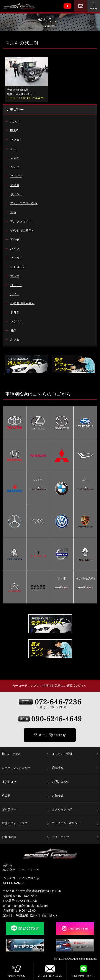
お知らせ (75, 796)
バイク (38, 480)
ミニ (85, 480)
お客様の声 (25, 837)
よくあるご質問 (75, 754)
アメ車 (62, 579)
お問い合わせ (75, 782)
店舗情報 (75, 768)
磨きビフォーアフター (25, 823)
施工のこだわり (25, 754)
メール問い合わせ (50, 735)
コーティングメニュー (25, 768)
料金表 (25, 796)
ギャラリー (25, 810)
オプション (25, 782)
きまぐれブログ (75, 810)
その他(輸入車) (85, 579)
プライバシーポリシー (75, 823)
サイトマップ (75, 837)
